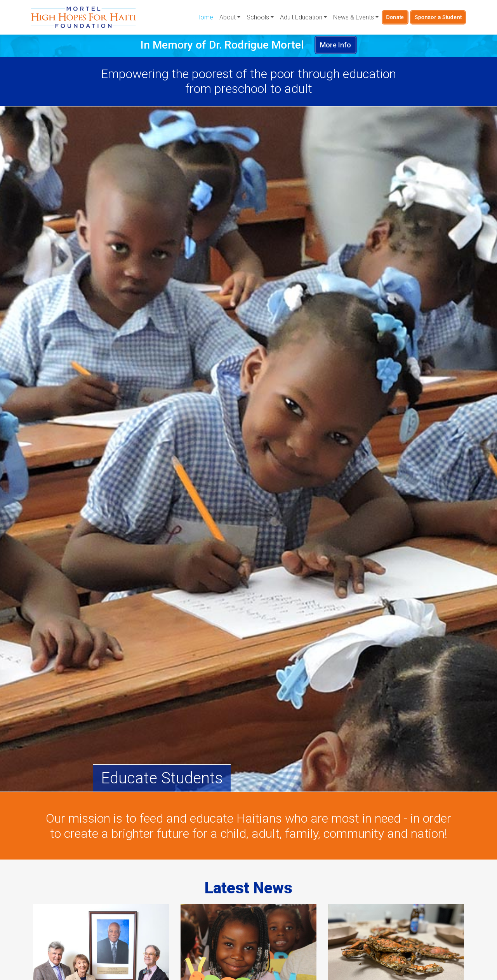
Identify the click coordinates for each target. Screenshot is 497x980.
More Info (335, 45)
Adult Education (301, 17)
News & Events (354, 17)
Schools (258, 17)
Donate (395, 17)
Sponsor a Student (438, 17)
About (228, 17)
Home (205, 17)
